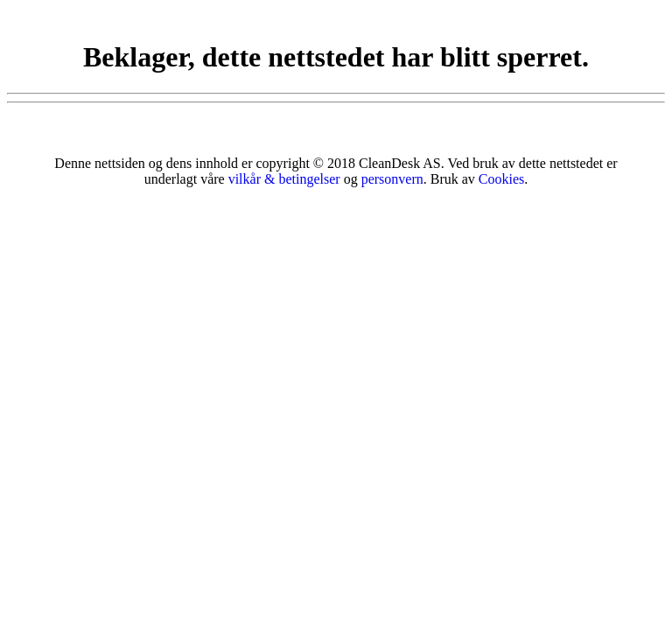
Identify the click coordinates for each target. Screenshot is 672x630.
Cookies (501, 179)
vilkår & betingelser (284, 179)
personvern (392, 179)
